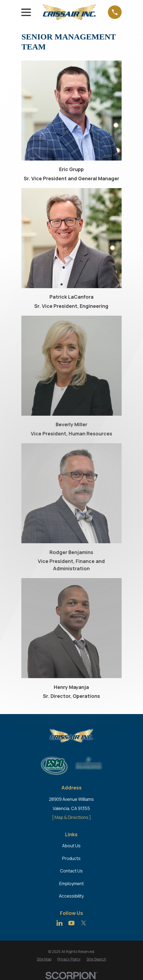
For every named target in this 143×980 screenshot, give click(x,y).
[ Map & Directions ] (72, 817)
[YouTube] (71, 923)
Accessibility (71, 896)
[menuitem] (44, 959)
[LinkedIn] (59, 923)
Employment (72, 884)
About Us (71, 846)
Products (71, 858)
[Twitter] (84, 923)
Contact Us (71, 871)
